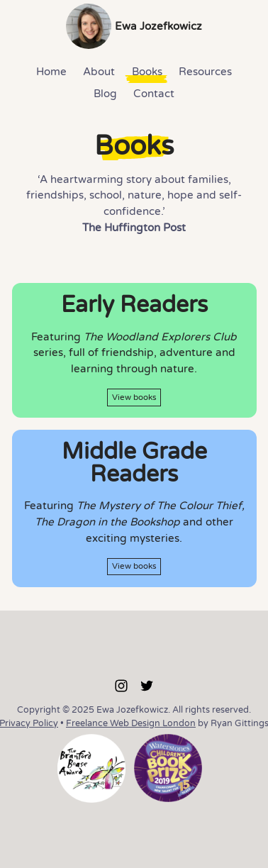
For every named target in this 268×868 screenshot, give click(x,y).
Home (51, 72)
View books (134, 397)
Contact (154, 94)
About (99, 72)
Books (147, 72)
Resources (205, 72)
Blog (105, 94)
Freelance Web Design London (131, 723)
